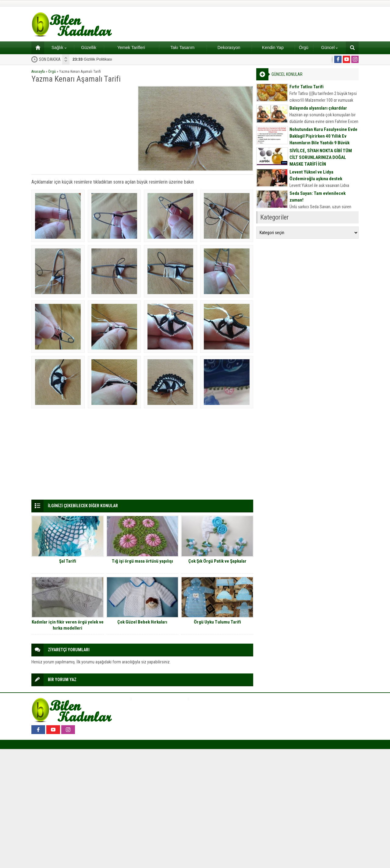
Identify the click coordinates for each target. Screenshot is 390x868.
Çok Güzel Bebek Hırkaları (142, 622)
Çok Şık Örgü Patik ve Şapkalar (217, 561)
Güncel (329, 47)
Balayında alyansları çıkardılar (318, 108)
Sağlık (59, 47)
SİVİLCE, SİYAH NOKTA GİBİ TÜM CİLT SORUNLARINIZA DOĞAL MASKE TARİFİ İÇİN (321, 157)
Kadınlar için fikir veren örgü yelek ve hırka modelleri (68, 625)
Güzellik (89, 47)
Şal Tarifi (68, 561)
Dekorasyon (229, 47)
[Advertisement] (83, 128)
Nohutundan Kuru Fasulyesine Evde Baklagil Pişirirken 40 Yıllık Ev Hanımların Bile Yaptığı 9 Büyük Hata (323, 139)
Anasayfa (38, 72)
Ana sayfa (36, 47)
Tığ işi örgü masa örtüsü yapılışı (142, 561)
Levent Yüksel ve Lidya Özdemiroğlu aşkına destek (316, 175)
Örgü (304, 47)
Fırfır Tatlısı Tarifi (307, 87)
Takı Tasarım (182, 47)
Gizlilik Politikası (92, 59)
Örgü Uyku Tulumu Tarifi (217, 622)
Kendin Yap (273, 47)
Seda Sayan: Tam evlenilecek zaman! (317, 197)
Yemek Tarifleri (131, 47)
